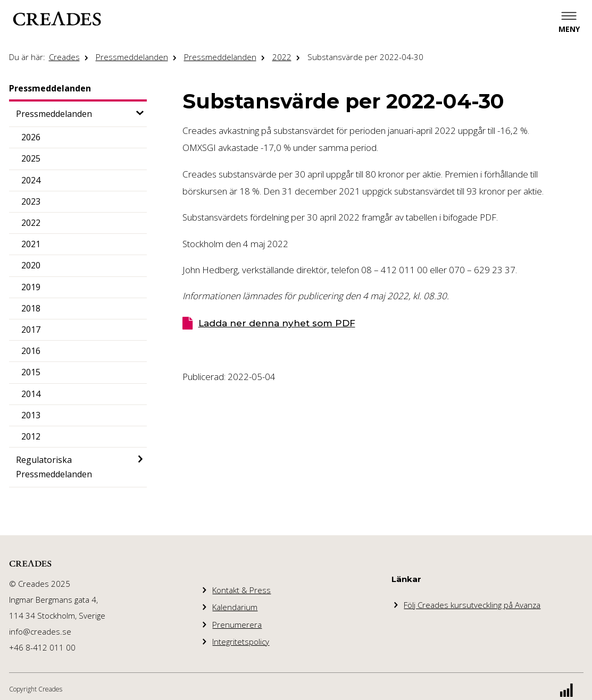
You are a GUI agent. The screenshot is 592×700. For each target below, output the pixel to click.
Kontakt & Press (241, 590)
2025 (31, 158)
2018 (31, 308)
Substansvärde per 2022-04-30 (365, 57)
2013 (31, 415)
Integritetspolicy (241, 642)
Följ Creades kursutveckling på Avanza (472, 605)
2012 (31, 436)
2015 (31, 372)
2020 (31, 265)
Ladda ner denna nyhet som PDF (277, 323)
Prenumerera (237, 625)
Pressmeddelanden (132, 57)
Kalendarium (235, 607)
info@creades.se (40, 631)
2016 (31, 351)
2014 (31, 394)
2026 (31, 137)
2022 (282, 57)
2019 (31, 287)
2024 (31, 180)
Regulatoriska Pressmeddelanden (54, 467)
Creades (64, 57)
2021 (31, 244)
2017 (31, 330)
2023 (31, 201)
